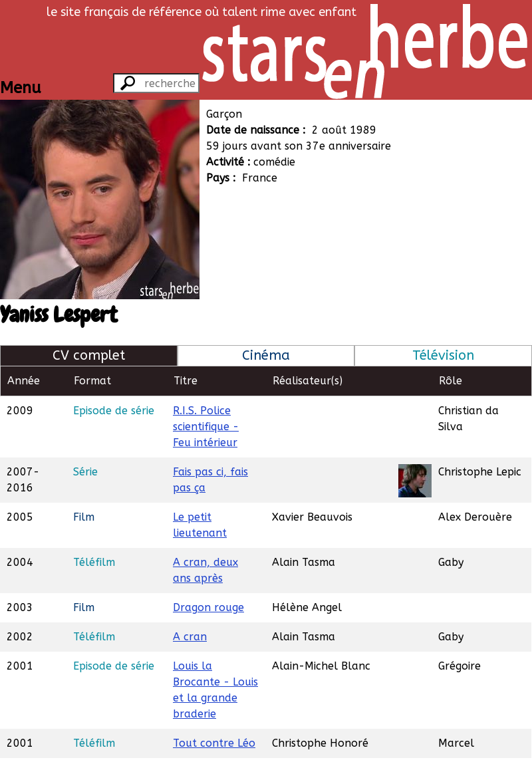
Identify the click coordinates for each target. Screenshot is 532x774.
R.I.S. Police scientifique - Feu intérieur (206, 427)
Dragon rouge (208, 607)
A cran (190, 637)
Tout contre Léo (214, 743)
